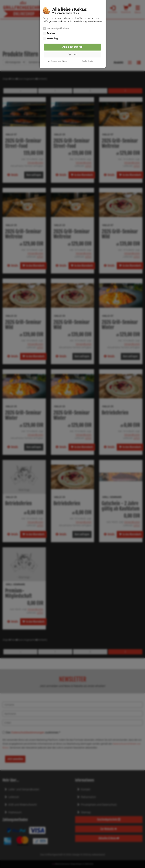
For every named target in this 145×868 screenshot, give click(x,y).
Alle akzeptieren (73, 47)
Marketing (52, 39)
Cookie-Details (87, 61)
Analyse (51, 33)
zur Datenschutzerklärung (58, 61)
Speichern (72, 54)
